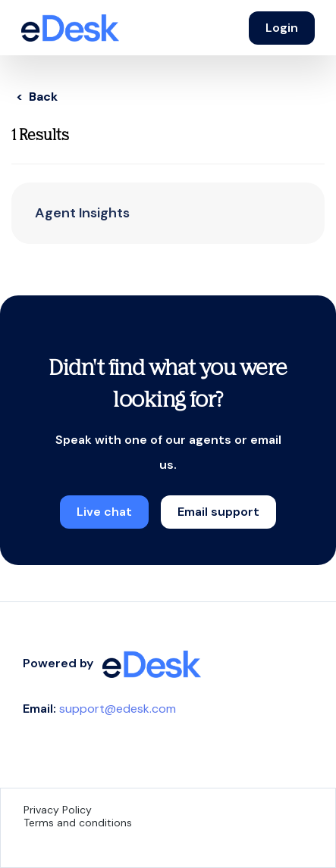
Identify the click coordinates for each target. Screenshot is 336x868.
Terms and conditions (78, 823)
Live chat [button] (104, 512)
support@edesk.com (118, 709)
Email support (218, 512)
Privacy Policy (58, 810)
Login (282, 28)
